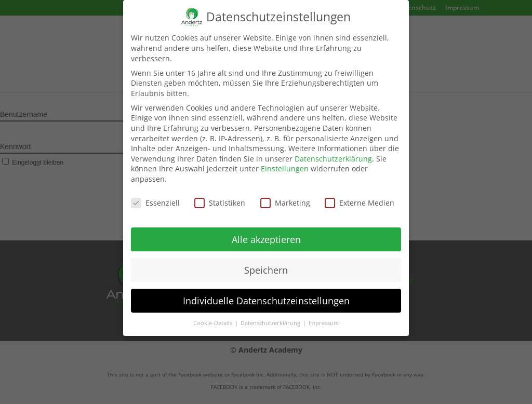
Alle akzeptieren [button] (266, 234)
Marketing (285, 197)
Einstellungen (285, 163)
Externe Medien (360, 197)
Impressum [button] (324, 318)
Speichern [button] (266, 264)
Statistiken (220, 197)
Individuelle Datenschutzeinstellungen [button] (266, 295)
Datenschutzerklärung (333, 153)
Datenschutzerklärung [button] (271, 318)
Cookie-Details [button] (214, 318)
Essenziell (155, 197)
